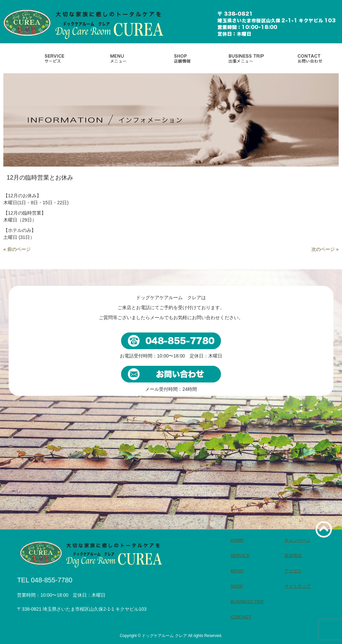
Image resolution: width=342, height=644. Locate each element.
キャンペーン (297, 540)
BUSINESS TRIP (247, 602)
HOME (237, 540)
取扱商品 (293, 556)
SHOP (237, 586)
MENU (237, 571)
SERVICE (240, 556)
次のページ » (325, 249)
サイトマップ (297, 586)
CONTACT (241, 617)
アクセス (293, 571)
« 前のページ (17, 249)
